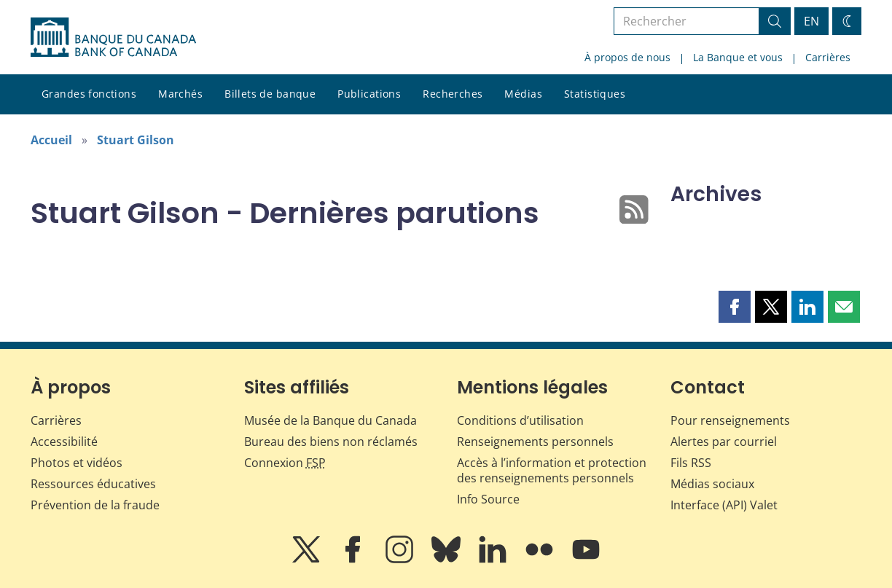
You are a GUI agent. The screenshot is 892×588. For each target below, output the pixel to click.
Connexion (285, 463)
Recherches (453, 94)
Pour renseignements (730, 420)
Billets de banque (270, 94)
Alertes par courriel (724, 442)
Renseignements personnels (535, 442)
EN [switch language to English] (811, 21)
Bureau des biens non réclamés (331, 442)
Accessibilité (64, 442)
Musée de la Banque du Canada (330, 420)
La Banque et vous (738, 57)
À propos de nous (627, 57)
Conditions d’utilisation (520, 420)
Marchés (180, 94)
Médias (523, 94)
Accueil (51, 140)
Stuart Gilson (136, 140)
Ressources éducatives (93, 484)
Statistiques (595, 94)
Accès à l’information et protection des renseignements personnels (552, 470)
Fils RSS (691, 463)
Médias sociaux (712, 484)
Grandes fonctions (89, 94)
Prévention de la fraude (95, 505)
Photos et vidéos (77, 463)
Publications (369, 94)
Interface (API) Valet (724, 505)
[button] (735, 307)
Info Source (488, 499)
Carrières (828, 57)
